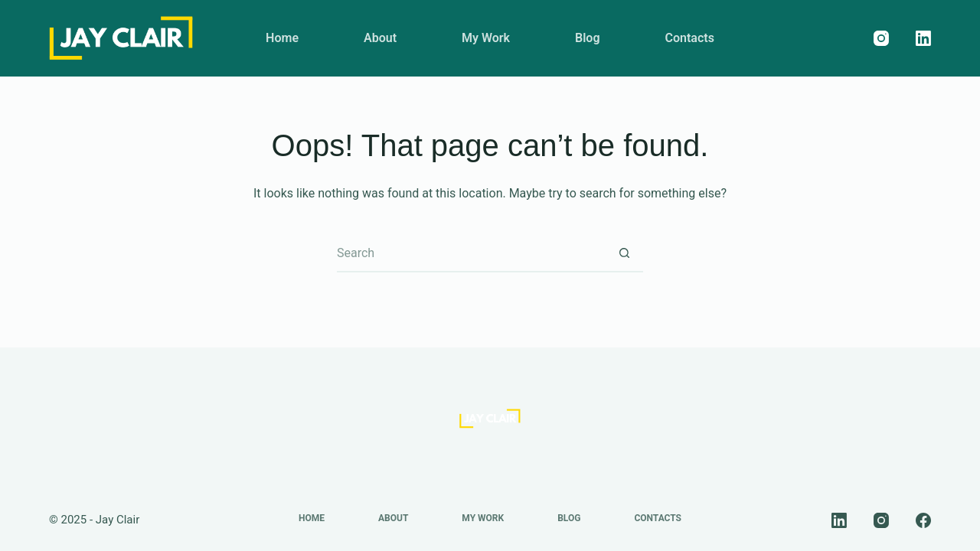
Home (282, 38)
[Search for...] (471, 253)
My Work (486, 38)
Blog (587, 38)
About (380, 38)
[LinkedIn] (923, 38)
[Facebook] (923, 520)
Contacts (690, 38)
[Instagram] (881, 38)
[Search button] (624, 253)
